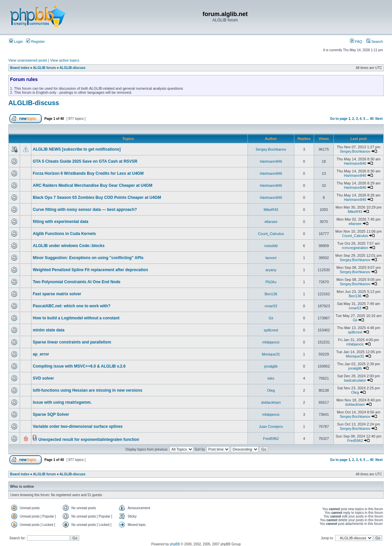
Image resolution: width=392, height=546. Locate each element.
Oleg (271, 390)
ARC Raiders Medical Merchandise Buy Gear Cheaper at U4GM (92, 185)
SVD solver (43, 378)
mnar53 (271, 306)
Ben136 (271, 294)
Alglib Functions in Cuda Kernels (64, 234)
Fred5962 (271, 439)
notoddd (271, 246)
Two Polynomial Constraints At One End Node (77, 282)
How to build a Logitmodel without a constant (76, 318)
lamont (271, 258)
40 (372, 119)
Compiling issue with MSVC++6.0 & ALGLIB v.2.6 (79, 366)
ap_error (41, 354)
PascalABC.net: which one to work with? (72, 306)
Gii (271, 318)
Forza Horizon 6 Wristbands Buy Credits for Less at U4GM (88, 173)
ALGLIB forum (44, 68)
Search (375, 42)
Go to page (339, 119)
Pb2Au (271, 282)
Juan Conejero (271, 426)
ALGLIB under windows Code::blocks (69, 246)
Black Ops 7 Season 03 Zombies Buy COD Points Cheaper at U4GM (97, 198)
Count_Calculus (271, 234)
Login (16, 42)
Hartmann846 (271, 161)
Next (379, 119)
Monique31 (271, 354)
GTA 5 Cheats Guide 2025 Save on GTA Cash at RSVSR (85, 161)
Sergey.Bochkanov (271, 149)
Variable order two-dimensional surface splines (78, 426)
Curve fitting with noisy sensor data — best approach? (85, 210)
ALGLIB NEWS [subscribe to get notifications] (77, 149)
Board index (20, 68)
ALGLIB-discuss (73, 68)
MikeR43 (271, 210)
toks (271, 378)
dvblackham (271, 402)
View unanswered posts (28, 60)
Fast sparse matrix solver (57, 294)
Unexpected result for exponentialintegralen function (89, 440)
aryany (271, 270)
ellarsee (271, 222)
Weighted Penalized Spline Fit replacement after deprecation (90, 270)
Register (35, 42)
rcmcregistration (355, 248)
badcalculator (355, 380)
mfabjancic (271, 342)
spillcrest (271, 330)
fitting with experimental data (61, 222)
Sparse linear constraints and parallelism (72, 342)
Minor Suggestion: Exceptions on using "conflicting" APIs (88, 258)
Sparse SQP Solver (51, 414)
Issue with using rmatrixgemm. (62, 402)
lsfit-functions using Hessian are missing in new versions (87, 390)
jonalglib (271, 366)
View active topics (65, 60)
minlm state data (49, 330)
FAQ (356, 42)
